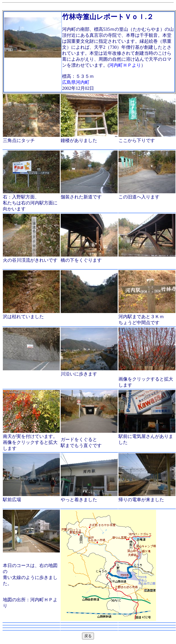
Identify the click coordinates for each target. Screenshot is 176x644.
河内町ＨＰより (125, 65)
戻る (88, 636)
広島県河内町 (76, 82)
